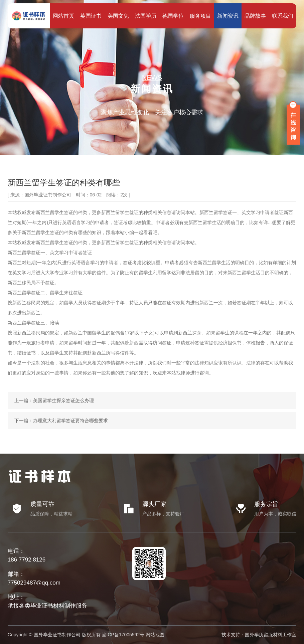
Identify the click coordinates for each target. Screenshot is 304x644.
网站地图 (155, 635)
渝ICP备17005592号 (123, 635)
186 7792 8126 (27, 560)
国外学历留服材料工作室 (271, 635)
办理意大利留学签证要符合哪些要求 (70, 421)
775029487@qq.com (34, 583)
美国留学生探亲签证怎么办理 (63, 400)
